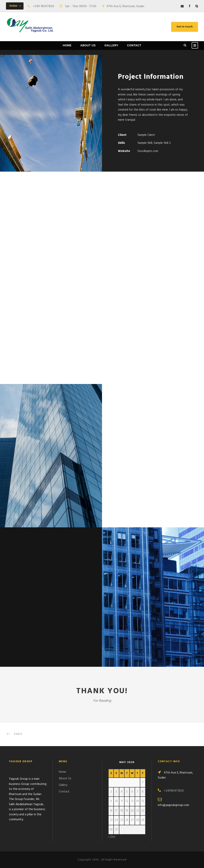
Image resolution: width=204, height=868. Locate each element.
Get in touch (185, 27)
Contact (134, 45)
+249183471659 (174, 791)
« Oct (112, 837)
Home (67, 45)
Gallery (111, 45)
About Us (88, 45)
